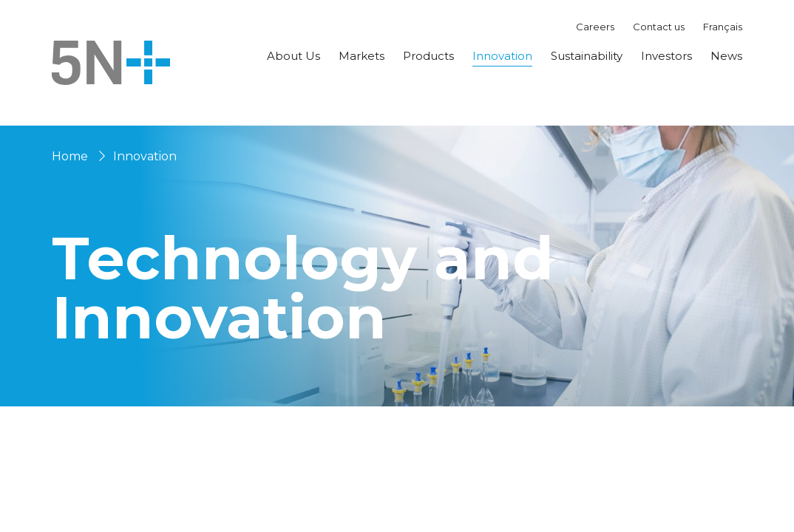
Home (70, 156)
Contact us (659, 27)
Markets (362, 56)
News (726, 56)
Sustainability (587, 56)
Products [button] (428, 56)
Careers (595, 27)
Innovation (502, 56)
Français (723, 27)
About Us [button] (293, 56)
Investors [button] (666, 56)
